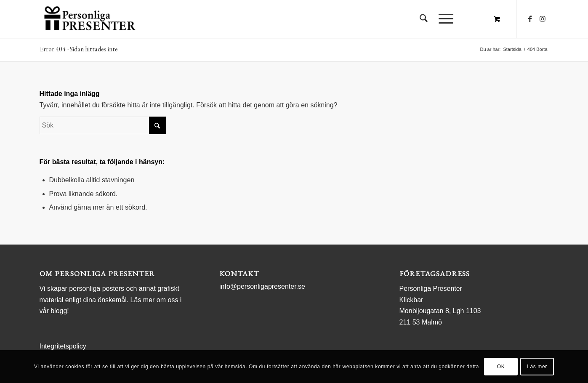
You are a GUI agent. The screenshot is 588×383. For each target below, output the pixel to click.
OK (501, 367)
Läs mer (537, 367)
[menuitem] (424, 19)
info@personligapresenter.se (262, 286)
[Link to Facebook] (530, 19)
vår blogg (53, 311)
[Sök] (424, 19)
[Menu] (443, 19)
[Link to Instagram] (543, 19)
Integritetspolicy (63, 346)
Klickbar (411, 300)
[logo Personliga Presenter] (92, 19)
